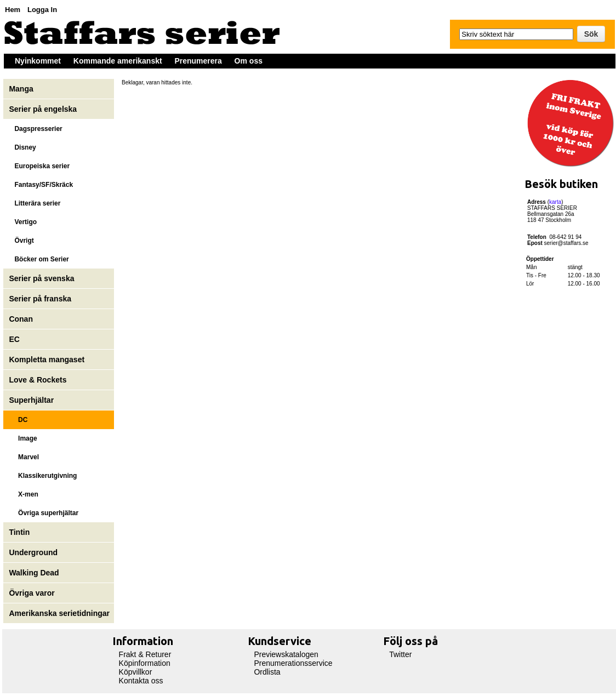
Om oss (249, 61)
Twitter (400, 654)
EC (14, 339)
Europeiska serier (39, 166)
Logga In (42, 10)
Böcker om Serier (39, 259)
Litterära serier (35, 203)
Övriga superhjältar (44, 513)
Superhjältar (32, 400)
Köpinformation (145, 663)
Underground (33, 552)
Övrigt (21, 241)
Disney (23, 147)
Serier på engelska (44, 109)
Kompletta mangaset (47, 360)
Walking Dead (34, 573)
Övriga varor (32, 593)
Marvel (24, 457)
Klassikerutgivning (43, 476)
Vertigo (23, 222)
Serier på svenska (42, 278)
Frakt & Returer (145, 654)
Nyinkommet (38, 61)
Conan (21, 319)
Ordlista (267, 672)
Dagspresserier (35, 129)
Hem (13, 10)
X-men (23, 494)
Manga (22, 89)
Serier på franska (40, 299)
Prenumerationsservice (293, 663)
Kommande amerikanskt (118, 61)
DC (18, 420)
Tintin (19, 532)
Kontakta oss (141, 681)
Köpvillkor (136, 672)
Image (23, 438)
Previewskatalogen (286, 654)
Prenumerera (198, 61)
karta (555, 202)
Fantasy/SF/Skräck (41, 185)
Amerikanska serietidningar (59, 613)
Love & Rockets (38, 380)
